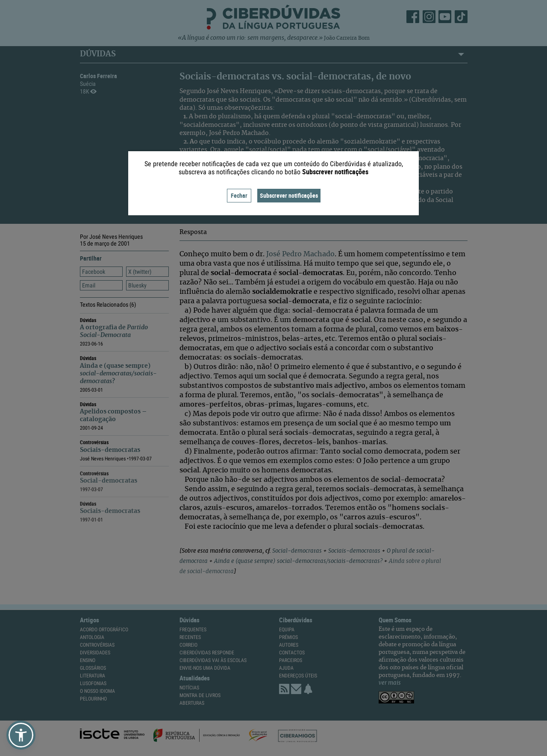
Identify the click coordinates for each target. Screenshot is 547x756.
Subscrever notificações (289, 195)
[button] (21, 735)
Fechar (239, 195)
